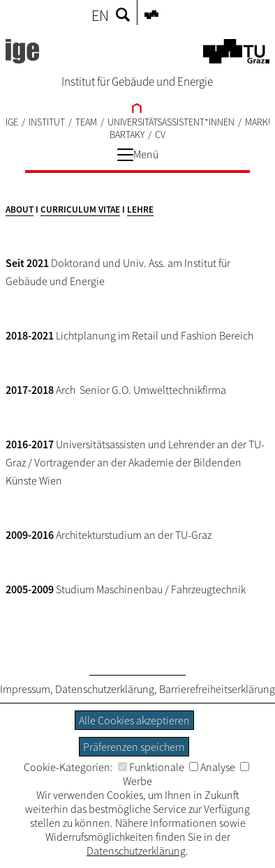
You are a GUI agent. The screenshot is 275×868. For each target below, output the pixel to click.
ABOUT (20, 210)
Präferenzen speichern (134, 747)
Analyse (212, 767)
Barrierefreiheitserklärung (217, 689)
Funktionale (151, 767)
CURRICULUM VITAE (80, 210)
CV (160, 135)
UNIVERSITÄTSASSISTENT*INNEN (171, 122)
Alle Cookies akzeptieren (134, 720)
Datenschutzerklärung (105, 689)
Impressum (25, 689)
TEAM (86, 122)
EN (100, 15)
